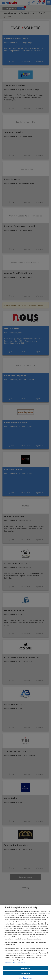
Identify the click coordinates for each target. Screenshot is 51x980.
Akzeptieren (25, 968)
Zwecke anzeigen (25, 978)
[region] (25, 942)
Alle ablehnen (25, 973)
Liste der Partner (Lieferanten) (15, 963)
